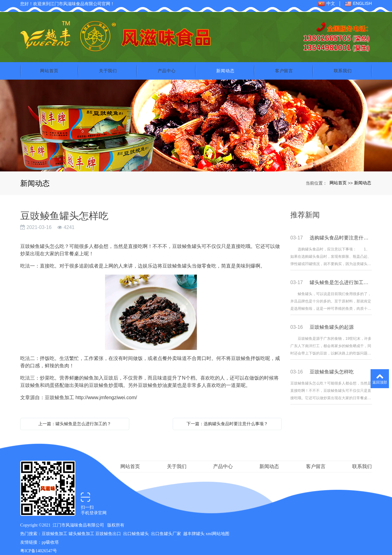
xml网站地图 (218, 528)
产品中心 (167, 65)
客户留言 (284, 65)
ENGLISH (358, 4)
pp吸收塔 (50, 537)
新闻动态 (225, 65)
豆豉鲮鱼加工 (55, 528)
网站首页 (49, 65)
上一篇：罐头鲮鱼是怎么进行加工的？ (75, 418)
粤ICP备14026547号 (39, 545)
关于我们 (108, 65)
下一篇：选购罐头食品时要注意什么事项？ (227, 418)
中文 (326, 4)
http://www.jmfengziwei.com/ (106, 392)
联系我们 (343, 65)
